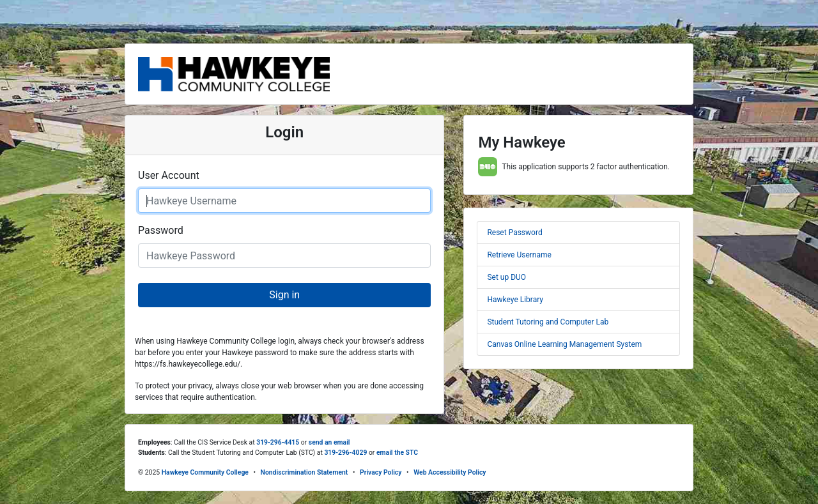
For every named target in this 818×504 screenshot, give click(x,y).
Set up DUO (506, 277)
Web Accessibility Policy (450, 472)
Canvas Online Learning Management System (564, 344)
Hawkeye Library (515, 300)
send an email (329, 442)
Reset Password (514, 233)
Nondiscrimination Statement (305, 472)
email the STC (397, 453)
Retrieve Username (519, 255)
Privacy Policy (381, 472)
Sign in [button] (284, 295)
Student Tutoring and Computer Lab (548, 322)
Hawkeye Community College (205, 472)
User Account (169, 175)
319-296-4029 (345, 453)
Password (161, 230)
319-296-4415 (278, 442)
